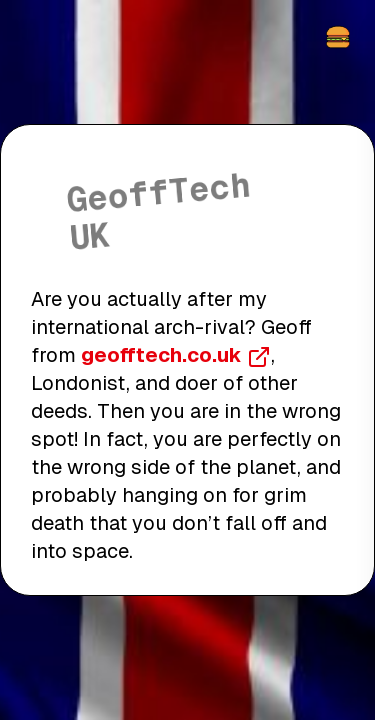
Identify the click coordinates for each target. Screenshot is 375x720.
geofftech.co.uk (176, 355)
